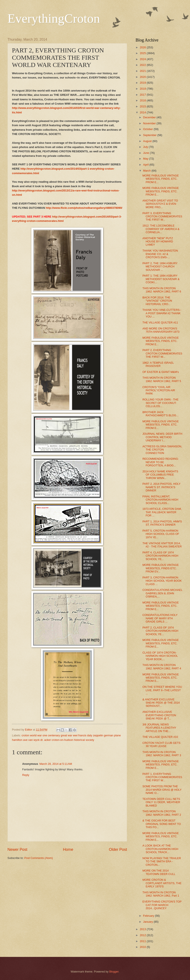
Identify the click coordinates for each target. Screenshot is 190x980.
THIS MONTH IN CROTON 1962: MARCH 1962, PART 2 (162, 813)
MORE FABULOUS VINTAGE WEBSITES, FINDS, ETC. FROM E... (161, 179)
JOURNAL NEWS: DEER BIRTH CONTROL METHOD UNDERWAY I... (162, 437)
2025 (143, 53)
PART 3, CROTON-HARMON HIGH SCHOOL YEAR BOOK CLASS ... (162, 581)
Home (68, 850)
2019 (143, 83)
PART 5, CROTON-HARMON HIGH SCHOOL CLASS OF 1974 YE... (161, 534)
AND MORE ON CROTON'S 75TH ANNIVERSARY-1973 (161, 330)
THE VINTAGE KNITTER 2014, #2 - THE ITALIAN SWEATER (162, 545)
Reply (26, 775)
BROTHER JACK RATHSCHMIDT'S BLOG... (160, 414)
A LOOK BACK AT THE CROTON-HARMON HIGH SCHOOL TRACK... (160, 849)
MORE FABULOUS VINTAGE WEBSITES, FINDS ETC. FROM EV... (161, 568)
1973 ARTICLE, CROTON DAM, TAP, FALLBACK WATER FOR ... (162, 512)
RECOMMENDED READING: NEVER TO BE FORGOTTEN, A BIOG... (161, 462)
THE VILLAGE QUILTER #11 (160, 322)
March (147, 171)
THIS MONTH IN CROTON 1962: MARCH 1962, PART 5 (162, 379)
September (150, 135)
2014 (143, 112)
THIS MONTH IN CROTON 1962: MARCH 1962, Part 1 (161, 894)
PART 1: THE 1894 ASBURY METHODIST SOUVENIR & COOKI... (161, 279)
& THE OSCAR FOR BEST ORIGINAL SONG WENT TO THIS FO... (162, 824)
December (150, 117)
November (150, 123)
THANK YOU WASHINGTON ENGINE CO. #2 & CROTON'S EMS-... (160, 254)
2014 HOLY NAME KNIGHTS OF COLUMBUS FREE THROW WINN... (160, 475)
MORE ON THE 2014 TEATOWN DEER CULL (159, 872)
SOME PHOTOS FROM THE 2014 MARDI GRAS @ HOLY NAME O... (162, 790)
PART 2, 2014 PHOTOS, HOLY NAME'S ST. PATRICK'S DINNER (161, 487)
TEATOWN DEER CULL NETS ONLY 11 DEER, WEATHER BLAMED (161, 802)
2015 (143, 106)
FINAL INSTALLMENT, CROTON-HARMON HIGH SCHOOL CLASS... (160, 500)
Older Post (118, 850)
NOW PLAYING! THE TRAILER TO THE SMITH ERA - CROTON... (162, 861)
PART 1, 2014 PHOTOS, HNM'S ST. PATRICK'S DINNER (162, 523)
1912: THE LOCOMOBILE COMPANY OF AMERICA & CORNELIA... (161, 229)
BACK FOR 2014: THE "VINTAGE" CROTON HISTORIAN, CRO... (157, 301)
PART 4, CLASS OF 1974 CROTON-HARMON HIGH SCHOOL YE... (160, 556)
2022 (143, 65)
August (148, 141)
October (148, 129)
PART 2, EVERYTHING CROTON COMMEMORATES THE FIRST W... (162, 353)
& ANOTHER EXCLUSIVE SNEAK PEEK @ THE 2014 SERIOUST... (161, 703)
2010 (143, 947)
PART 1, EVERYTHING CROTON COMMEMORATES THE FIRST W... (162, 777)
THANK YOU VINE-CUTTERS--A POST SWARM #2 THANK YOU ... (162, 313)
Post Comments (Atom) (39, 858)
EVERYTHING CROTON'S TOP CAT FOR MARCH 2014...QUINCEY (162, 905)
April (146, 165)
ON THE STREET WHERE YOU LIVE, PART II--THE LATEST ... (162, 690)
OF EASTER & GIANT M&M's (161, 372)
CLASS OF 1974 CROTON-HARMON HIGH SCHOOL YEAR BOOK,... (160, 656)
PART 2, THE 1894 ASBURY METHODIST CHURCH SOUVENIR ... (160, 267)
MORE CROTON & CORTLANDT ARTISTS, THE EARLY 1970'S (162, 883)
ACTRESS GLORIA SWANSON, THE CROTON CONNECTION (162, 450)
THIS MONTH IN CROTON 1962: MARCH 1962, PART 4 (162, 667)
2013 (143, 929)
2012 (143, 935)
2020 (143, 77)
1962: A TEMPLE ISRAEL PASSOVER (158, 364)
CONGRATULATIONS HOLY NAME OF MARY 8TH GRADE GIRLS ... (160, 618)
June (146, 153)
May (146, 159)
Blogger (114, 972)
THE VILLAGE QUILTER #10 (160, 737)
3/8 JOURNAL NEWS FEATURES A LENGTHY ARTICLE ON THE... (159, 728)
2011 (143, 941)
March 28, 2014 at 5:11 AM (56, 764)
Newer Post (17, 850)
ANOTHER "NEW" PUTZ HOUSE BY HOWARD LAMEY (158, 242)
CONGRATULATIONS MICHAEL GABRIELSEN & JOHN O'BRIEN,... (162, 593)
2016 (143, 100)
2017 (143, 95)
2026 (143, 47)
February (149, 916)
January (148, 922)
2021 (143, 71)
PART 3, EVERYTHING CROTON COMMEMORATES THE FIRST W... (162, 216)
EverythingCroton (54, 18)
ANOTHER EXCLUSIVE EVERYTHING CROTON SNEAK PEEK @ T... (159, 715)
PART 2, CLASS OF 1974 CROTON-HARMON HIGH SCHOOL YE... (160, 631)
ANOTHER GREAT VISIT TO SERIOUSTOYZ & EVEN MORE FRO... (160, 204)
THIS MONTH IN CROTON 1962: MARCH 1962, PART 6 (162, 290)
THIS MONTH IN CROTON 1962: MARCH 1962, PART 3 (162, 754)
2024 (143, 59)
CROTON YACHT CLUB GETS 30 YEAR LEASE (161, 744)
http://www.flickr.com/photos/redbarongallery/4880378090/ (84, 208)
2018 (143, 89)
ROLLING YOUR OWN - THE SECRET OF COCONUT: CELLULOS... (160, 403)
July (146, 147)
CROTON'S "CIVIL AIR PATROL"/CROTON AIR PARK (159, 390)
